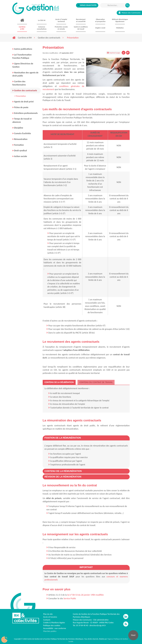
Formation (19, 145)
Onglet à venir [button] (100, 28)
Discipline (19, 128)
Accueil (22, 21)
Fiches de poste (21, 107)
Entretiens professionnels (26, 113)
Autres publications (23, 49)
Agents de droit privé (24, 102)
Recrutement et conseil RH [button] (81, 20)
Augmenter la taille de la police (128, 53)
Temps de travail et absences (22, 120)
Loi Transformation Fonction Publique (22, 56)
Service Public (70, 598)
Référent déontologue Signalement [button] (120, 20)
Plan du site (48, 614)
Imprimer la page (115, 53)
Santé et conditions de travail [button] (81, 28)
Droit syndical (20, 151)
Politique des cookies (52, 625)
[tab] (59, 382)
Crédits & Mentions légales (54, 623)
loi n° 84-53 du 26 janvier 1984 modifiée (85, 595)
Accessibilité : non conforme (55, 628)
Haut (133, 635)
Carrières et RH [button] (22, 28)
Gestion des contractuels (49, 38)
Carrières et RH (25, 38)
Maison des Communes (130, 13)
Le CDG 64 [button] (42, 20)
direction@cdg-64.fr (98, 625)
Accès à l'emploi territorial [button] (61, 20)
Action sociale (21, 156)
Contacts (47, 620)
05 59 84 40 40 (82, 625)
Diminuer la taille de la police (124, 53)
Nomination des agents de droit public (25, 74)
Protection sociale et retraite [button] (61, 28)
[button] (63, 438)
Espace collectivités (87, 5)
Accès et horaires (50, 617)
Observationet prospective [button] (100, 20)
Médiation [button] (120, 28)
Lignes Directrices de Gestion (23, 65)
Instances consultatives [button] (42, 28)
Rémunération (21, 139)
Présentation (21, 96)
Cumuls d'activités (23, 133)
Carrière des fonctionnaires (19, 83)
